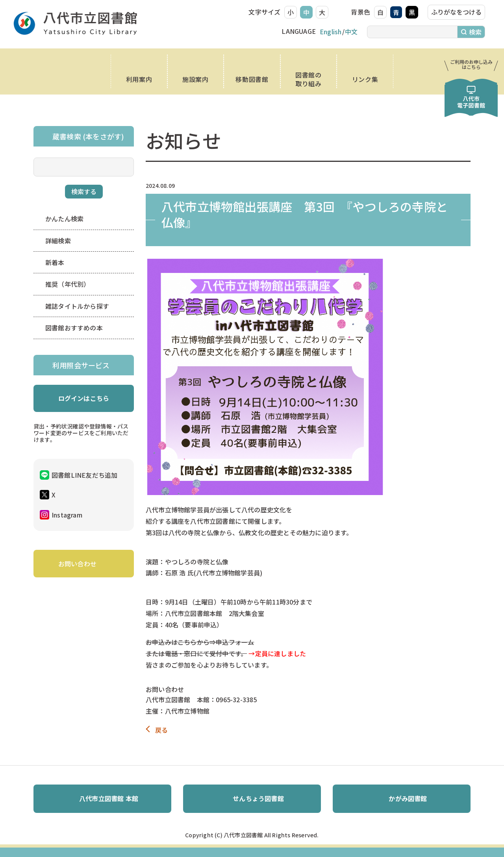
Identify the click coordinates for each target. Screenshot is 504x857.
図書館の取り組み (309, 79)
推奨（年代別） (68, 284)
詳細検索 (58, 241)
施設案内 (195, 79)
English (331, 32)
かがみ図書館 (408, 798)
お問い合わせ (77, 564)
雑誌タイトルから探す (77, 306)
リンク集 (365, 79)
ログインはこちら (84, 398)
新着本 (55, 262)
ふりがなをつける (456, 12)
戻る (161, 730)
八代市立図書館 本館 (109, 798)
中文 (351, 32)
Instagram (67, 515)
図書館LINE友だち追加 (84, 475)
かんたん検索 (64, 219)
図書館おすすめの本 (74, 328)
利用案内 (139, 79)
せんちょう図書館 (258, 798)
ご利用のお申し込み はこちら (471, 64)
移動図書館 (252, 79)
